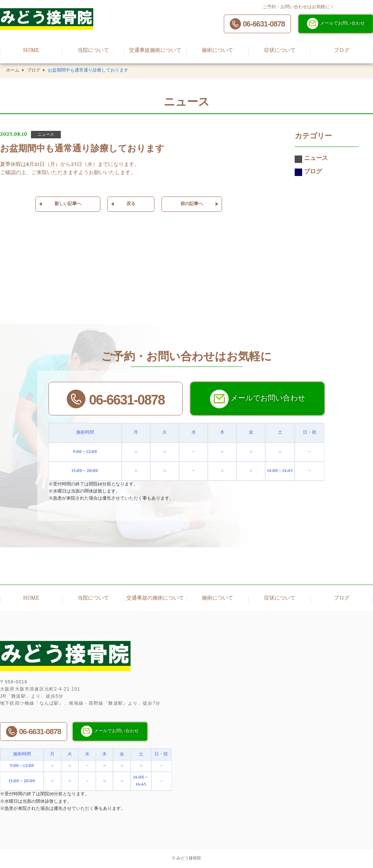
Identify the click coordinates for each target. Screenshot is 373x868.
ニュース (311, 159)
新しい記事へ (68, 204)
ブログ (34, 71)
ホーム (13, 71)
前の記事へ (192, 204)
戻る (131, 204)
